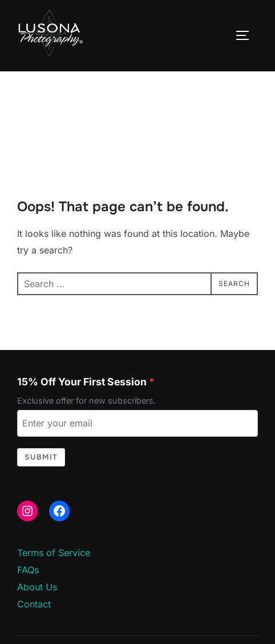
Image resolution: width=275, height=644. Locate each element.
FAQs (28, 570)
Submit (41, 457)
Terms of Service (54, 553)
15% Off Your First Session (82, 382)
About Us (37, 587)
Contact (34, 604)
